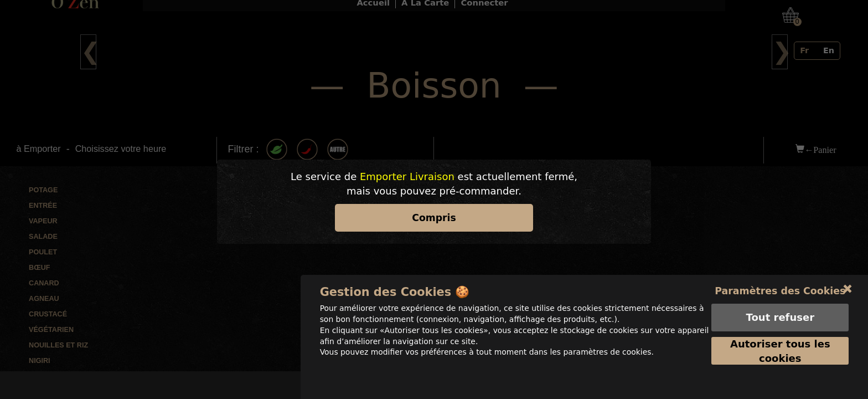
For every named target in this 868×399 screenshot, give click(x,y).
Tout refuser (780, 332)
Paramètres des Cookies (780, 305)
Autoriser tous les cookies (780, 365)
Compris (434, 218)
